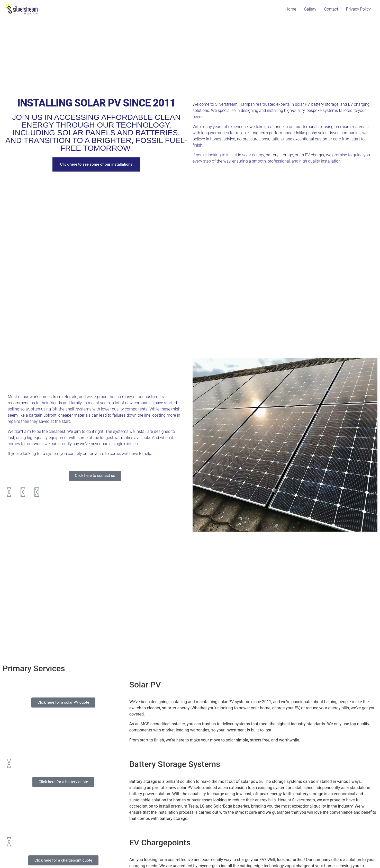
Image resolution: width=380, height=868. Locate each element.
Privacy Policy (358, 9)
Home (291, 9)
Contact (331, 9)
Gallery (310, 9)
